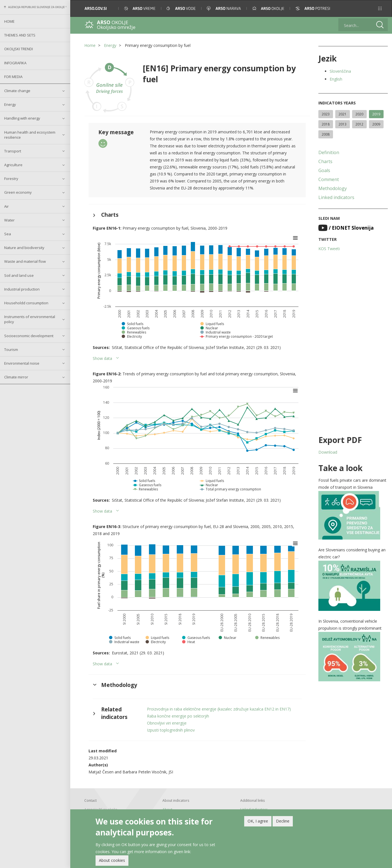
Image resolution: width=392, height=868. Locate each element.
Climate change (17, 91)
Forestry (11, 179)
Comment (329, 179)
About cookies (112, 860)
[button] (380, 8)
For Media (13, 77)
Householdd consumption (26, 303)
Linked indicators (336, 197)
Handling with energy (22, 118)
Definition (329, 152)
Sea (8, 234)
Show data (102, 358)
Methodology (333, 188)
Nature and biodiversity (24, 248)
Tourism (11, 350)
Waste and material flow (25, 261)
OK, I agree (258, 821)
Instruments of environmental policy (30, 319)
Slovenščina (340, 71)
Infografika (15, 63)
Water (9, 220)
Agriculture (13, 165)
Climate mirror (16, 377)
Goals (324, 170)
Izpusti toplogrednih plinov (171, 730)
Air (6, 206)
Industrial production (22, 289)
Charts (325, 161)
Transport (13, 151)
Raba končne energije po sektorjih (178, 716)
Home (9, 21)
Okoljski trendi (19, 49)
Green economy (18, 192)
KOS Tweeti (329, 249)
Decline (283, 821)
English (336, 79)
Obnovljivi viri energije (167, 723)
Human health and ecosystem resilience (30, 135)
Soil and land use (19, 275)
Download (328, 452)
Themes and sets (20, 35)
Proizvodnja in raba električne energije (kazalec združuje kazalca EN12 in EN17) (219, 709)
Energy (10, 104)
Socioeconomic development (29, 336)
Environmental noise (22, 363)
